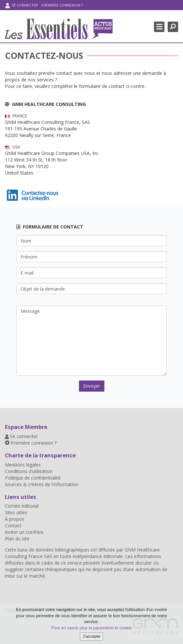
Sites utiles (16, 512)
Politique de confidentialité (33, 478)
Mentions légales (23, 465)
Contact (13, 525)
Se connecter (22, 5)
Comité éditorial (22, 506)
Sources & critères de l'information (42, 484)
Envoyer (92, 386)
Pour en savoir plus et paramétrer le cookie (92, 628)
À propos (15, 519)
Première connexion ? (62, 5)
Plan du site (17, 539)
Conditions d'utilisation (29, 471)
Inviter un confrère (24, 532)
